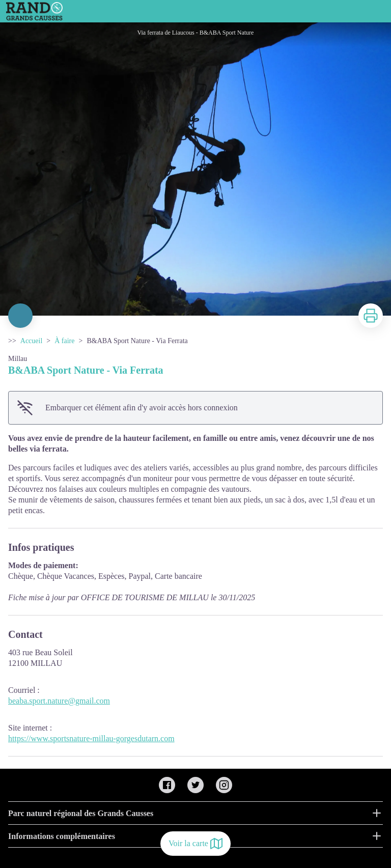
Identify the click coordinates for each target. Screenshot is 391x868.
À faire (64, 341)
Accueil (32, 341)
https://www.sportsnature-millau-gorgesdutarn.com (91, 738)
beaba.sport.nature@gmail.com (59, 701)
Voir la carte (195, 844)
